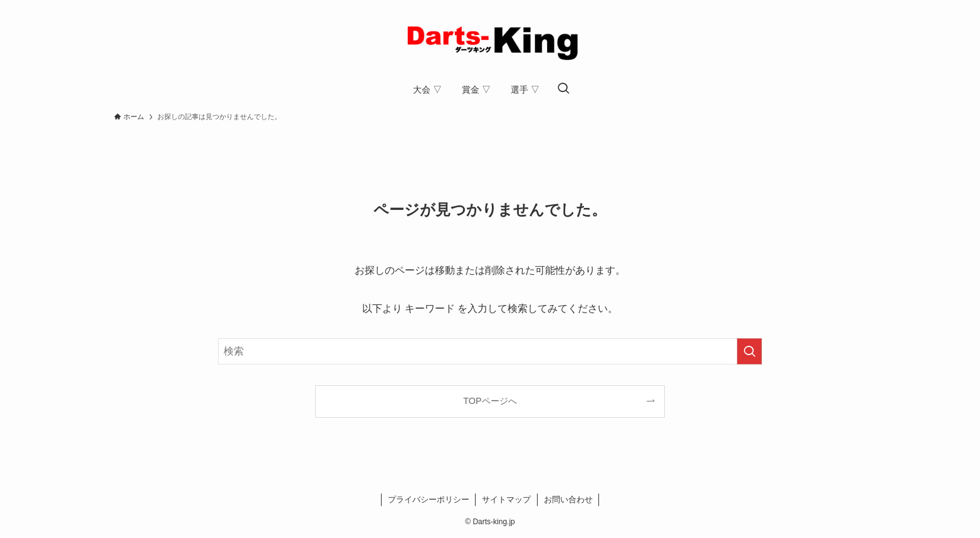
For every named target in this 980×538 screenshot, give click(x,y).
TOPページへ (490, 401)
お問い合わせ (568, 499)
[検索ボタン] (563, 90)
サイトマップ (506, 499)
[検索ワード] (490, 351)
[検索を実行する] (749, 351)
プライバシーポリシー (429, 499)
